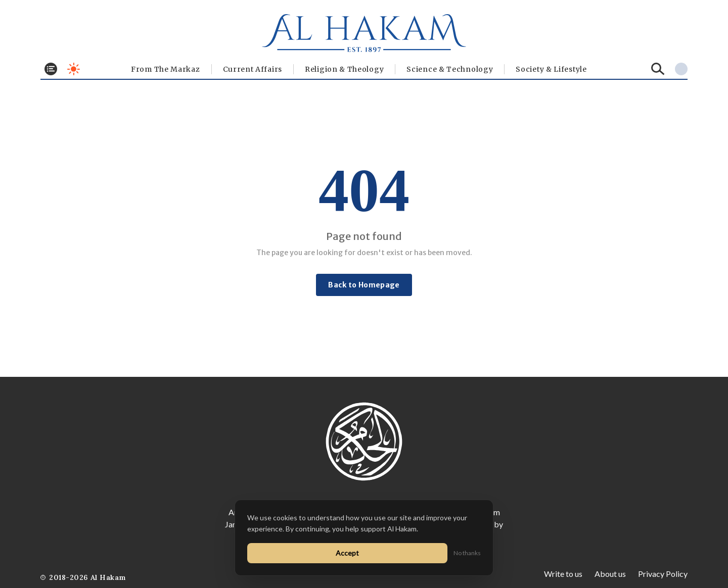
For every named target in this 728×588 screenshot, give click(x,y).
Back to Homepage (364, 285)
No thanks (467, 553)
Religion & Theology (344, 69)
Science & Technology (450, 69)
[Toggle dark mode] (74, 69)
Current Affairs (253, 69)
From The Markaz (166, 69)
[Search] (658, 69)
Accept (347, 553)
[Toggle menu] (51, 69)
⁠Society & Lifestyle (551, 69)
